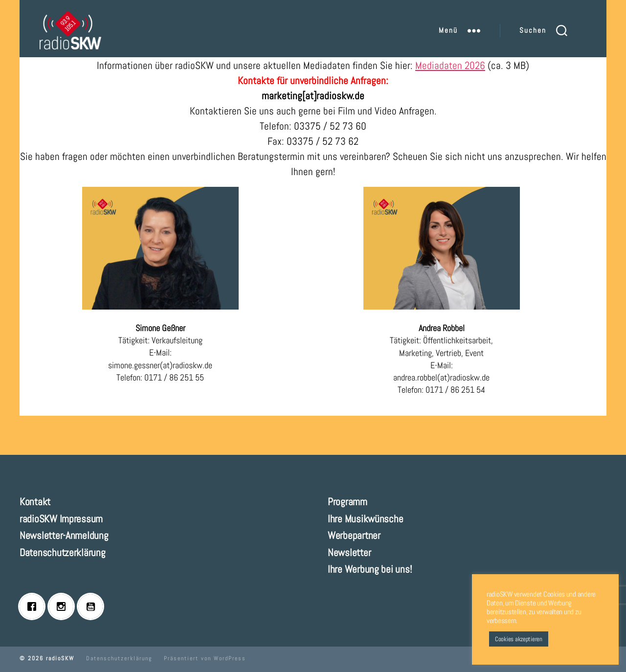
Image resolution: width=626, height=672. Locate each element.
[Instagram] (64, 606)
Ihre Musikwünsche (365, 519)
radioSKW (60, 658)
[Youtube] (93, 606)
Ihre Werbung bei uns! (369, 569)
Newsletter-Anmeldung (64, 535)
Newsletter (349, 552)
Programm (347, 502)
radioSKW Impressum (61, 519)
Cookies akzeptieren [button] (519, 639)
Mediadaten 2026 (450, 65)
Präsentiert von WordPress (205, 658)
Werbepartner (354, 535)
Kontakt (35, 502)
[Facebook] (34, 606)
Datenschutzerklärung (63, 552)
